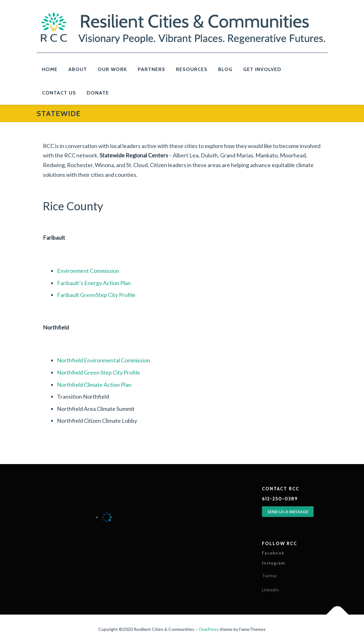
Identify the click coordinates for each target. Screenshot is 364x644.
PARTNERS (151, 69)
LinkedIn (270, 590)
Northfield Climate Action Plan (94, 385)
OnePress (209, 629)
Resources (192, 69)
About (78, 69)
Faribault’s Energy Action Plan (94, 283)
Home (50, 69)
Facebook (273, 553)
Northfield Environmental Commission (104, 360)
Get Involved (262, 69)
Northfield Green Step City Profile (99, 372)
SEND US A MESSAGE (288, 512)
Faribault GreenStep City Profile (96, 295)
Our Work (112, 69)
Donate (98, 93)
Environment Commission (88, 271)
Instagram (274, 563)
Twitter (269, 576)
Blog (225, 69)
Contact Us (59, 93)
